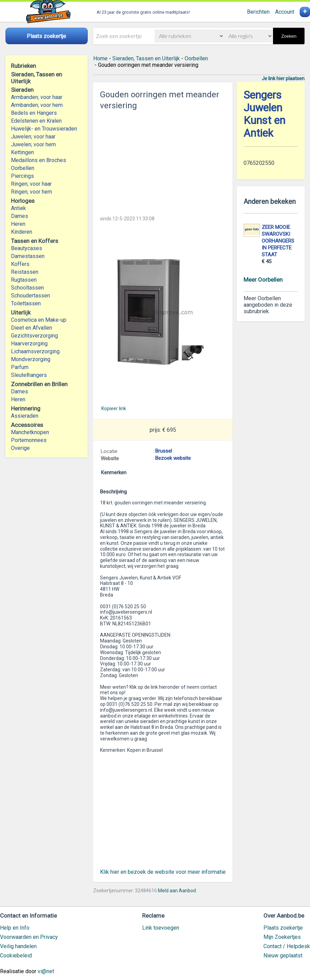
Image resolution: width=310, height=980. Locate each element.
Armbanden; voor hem (37, 105)
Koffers (20, 264)
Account (285, 12)
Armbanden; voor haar (37, 97)
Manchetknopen (30, 432)
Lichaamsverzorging (35, 351)
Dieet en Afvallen (32, 328)
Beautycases (27, 248)
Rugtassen (24, 280)
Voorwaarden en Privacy (29, 937)
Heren (18, 224)
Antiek (18, 208)
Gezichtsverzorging (34, 336)
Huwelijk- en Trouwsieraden (44, 129)
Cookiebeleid (16, 955)
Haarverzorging (29, 344)
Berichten (258, 12)
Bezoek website (173, 458)
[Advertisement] (163, 161)
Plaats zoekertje (283, 928)
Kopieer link (114, 408)
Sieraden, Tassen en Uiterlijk (146, 58)
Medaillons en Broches (39, 160)
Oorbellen (23, 168)
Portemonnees (29, 440)
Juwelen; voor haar (33, 137)
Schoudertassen (30, 296)
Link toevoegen (161, 928)
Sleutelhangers (29, 375)
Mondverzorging (31, 359)
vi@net (46, 971)
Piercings (22, 176)
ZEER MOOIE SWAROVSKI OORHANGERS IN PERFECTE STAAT (278, 241)
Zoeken (289, 36)
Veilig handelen (18, 946)
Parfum (20, 367)
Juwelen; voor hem (33, 144)
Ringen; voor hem (32, 192)
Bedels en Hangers (34, 113)
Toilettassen (26, 303)
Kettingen (22, 152)
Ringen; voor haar (31, 184)
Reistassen (25, 272)
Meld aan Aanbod (177, 891)
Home (100, 58)
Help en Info (15, 928)
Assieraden (25, 416)
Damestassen (28, 256)
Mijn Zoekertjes (282, 937)
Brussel (164, 451)
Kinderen (22, 232)
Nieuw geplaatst (283, 955)
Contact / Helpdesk (287, 946)
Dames (20, 216)
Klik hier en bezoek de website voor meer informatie (163, 872)
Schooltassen (27, 288)
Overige (20, 448)
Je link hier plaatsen (283, 78)
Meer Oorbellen (263, 280)
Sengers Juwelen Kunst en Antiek (264, 114)
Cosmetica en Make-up (39, 320)
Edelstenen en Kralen (36, 121)
